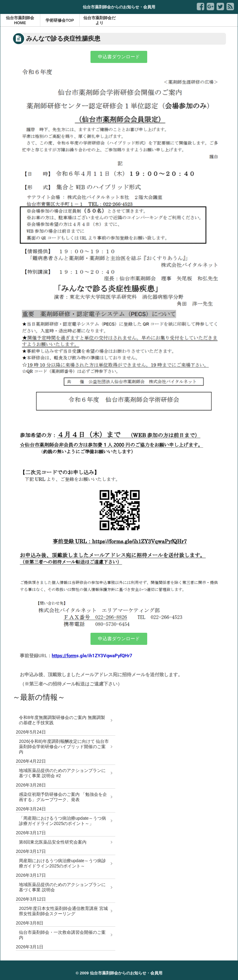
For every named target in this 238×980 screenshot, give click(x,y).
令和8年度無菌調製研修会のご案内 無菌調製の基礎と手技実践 (62, 720)
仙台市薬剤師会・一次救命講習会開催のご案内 (62, 935)
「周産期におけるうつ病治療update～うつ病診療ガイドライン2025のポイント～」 (62, 821)
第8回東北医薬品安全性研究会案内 (53, 842)
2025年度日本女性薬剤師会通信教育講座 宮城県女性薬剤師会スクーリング (63, 911)
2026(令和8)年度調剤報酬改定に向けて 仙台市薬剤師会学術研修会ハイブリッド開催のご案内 (64, 747)
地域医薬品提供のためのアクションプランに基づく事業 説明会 (62, 887)
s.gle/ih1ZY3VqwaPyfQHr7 (92, 656)
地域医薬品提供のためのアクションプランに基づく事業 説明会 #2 (62, 773)
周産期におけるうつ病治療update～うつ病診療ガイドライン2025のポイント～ (62, 863)
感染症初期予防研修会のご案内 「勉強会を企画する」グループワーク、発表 (63, 797)
